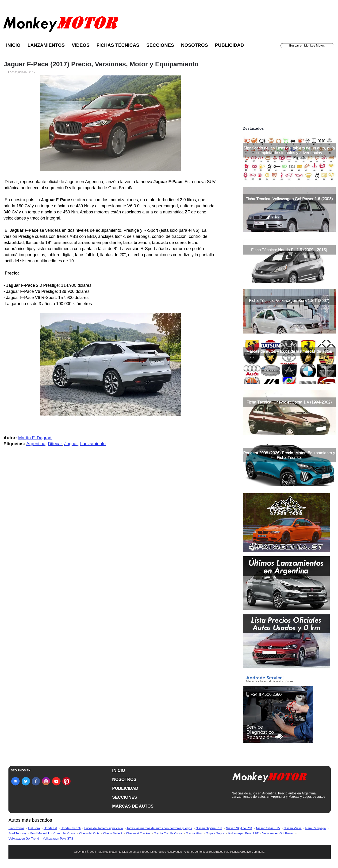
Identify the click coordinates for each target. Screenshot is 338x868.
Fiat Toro (34, 828)
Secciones (160, 45)
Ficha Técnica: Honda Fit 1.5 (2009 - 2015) (289, 250)
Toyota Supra (215, 833)
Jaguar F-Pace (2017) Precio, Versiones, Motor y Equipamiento (101, 64)
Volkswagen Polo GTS (58, 839)
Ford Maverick (40, 833)
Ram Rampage (316, 828)
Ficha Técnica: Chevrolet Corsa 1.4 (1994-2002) (289, 402)
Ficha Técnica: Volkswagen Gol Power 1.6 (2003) (289, 199)
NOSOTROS (124, 779)
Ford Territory (17, 833)
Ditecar (55, 444)
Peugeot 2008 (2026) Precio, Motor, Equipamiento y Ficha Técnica (289, 455)
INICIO (119, 770)
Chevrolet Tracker (138, 833)
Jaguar (71, 444)
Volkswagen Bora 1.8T (243, 833)
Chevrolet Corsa (65, 833)
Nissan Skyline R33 (209, 828)
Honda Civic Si (71, 828)
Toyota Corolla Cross (168, 833)
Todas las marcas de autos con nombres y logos (159, 828)
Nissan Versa (293, 828)
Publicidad (229, 45)
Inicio (13, 45)
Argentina (36, 444)
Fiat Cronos (16, 828)
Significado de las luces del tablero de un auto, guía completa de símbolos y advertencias (289, 150)
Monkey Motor (108, 852)
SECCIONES (125, 797)
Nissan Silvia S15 (268, 828)
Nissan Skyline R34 (239, 828)
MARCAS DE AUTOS (133, 806)
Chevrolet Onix (89, 833)
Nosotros (194, 45)
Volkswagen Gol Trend (24, 839)
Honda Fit (50, 828)
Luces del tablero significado (104, 828)
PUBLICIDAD (125, 788)
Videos (81, 45)
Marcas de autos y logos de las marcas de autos (289, 351)
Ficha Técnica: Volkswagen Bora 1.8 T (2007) (289, 300)
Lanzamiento (93, 444)
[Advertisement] (289, 89)
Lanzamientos (46, 45)
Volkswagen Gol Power (278, 833)
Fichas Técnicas (118, 45)
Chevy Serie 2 (113, 833)
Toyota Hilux (194, 833)
